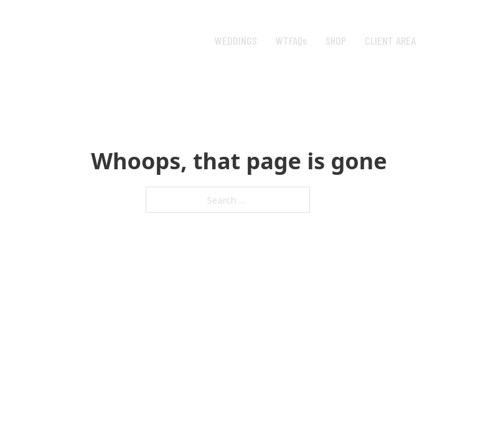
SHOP (336, 40)
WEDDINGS (236, 40)
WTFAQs (291, 40)
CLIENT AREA (390, 40)
